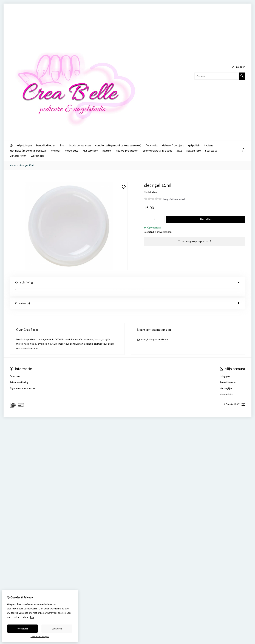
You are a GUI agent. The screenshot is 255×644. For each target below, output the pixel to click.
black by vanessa (80, 146)
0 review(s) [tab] (127, 295)
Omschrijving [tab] (127, 282)
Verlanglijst (226, 380)
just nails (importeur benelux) (28, 151)
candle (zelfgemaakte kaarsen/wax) (118, 146)
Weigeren (57, 629)
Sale (179, 151)
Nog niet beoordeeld (175, 199)
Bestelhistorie (228, 374)
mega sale (72, 151)
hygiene (209, 146)
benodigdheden (46, 146)
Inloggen (225, 368)
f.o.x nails (152, 146)
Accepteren (23, 629)
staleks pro (194, 151)
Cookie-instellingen (40, 636)
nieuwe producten (127, 151)
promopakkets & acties (157, 151)
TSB (243, 396)
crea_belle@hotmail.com (155, 331)
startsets (211, 151)
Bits (62, 146)
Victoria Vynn (18, 156)
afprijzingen (25, 146)
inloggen (239, 67)
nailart (107, 151)
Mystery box (90, 151)
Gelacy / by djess (173, 146)
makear (56, 151)
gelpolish (194, 146)
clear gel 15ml (26, 165)
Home (13, 165)
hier (32, 617)
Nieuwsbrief (226, 386)
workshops (37, 156)
